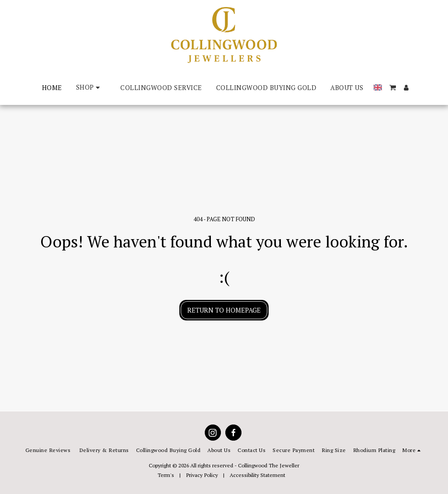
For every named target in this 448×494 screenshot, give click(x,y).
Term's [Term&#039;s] (166, 475)
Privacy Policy (202, 475)
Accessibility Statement (257, 475)
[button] (393, 88)
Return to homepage (224, 310)
